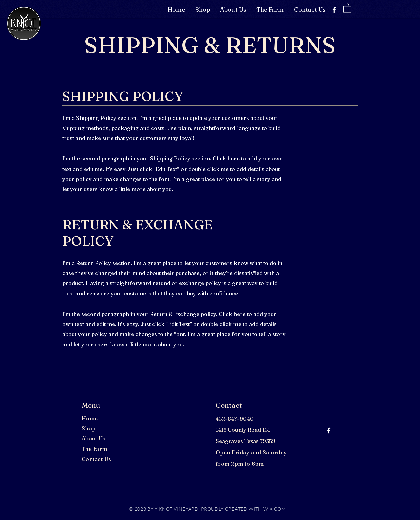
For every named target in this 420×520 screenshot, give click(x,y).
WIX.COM (275, 509)
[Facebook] (334, 10)
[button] (347, 8)
